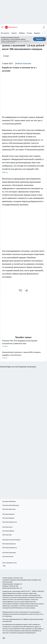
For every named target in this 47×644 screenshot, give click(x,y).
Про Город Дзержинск (9, 544)
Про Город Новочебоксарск (11, 505)
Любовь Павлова (23, 63)
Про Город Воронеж (8, 514)
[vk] (21, 290)
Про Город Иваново (8, 518)
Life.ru (5, 172)
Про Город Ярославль (9, 509)
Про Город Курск (8, 527)
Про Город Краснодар (9, 553)
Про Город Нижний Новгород (11, 540)
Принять (39, 39)
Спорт (6, 56)
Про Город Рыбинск (8, 531)
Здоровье (37, 33)
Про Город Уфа (7, 535)
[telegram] (27, 290)
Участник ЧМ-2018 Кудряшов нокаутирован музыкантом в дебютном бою (23, 344)
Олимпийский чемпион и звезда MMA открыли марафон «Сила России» (23, 355)
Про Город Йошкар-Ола (10, 522)
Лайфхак (22, 33)
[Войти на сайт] (44, 27)
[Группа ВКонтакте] (4, 566)
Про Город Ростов (8, 556)
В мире (29, 33)
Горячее (14, 33)
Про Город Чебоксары (9, 501)
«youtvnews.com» (18, 578)
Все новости (5, 33)
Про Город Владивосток (10, 548)
